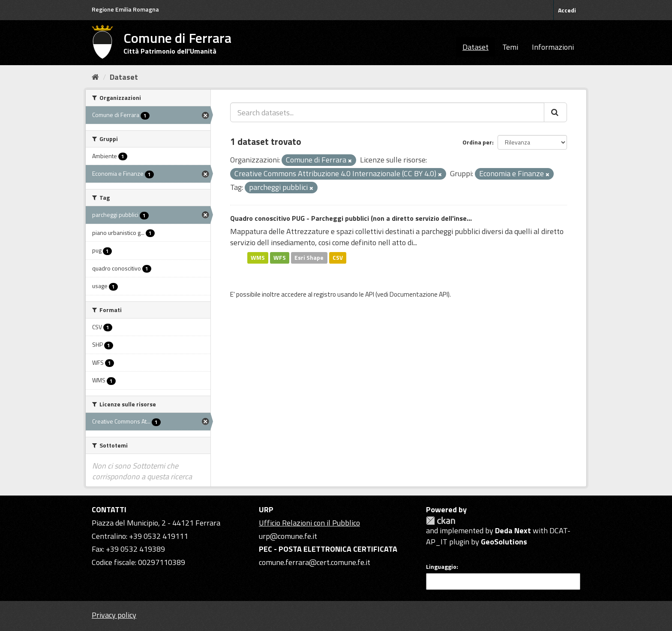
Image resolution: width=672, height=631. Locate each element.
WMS (258, 258)
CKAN (441, 521)
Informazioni (553, 47)
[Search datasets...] (387, 112)
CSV (338, 258)
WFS (280, 258)
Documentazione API (419, 294)
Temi (510, 47)
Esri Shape (309, 258)
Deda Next (513, 530)
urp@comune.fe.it (288, 536)
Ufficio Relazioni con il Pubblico (309, 523)
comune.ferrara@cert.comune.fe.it (315, 562)
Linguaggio (441, 567)
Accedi (567, 10)
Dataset (475, 47)
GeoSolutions (504, 542)
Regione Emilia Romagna (125, 9)
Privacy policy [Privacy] (114, 615)
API (370, 294)
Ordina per (477, 142)
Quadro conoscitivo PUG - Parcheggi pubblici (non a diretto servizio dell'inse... (351, 218)
